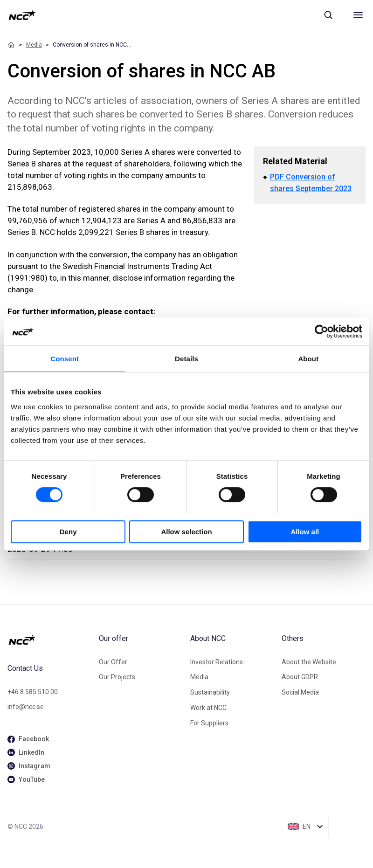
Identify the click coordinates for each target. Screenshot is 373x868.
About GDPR (300, 677)
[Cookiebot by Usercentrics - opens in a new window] (321, 331)
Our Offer (113, 662)
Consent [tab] (65, 359)
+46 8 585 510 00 (33, 692)
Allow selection (186, 532)
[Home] (11, 45)
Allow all (305, 532)
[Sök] (328, 15)
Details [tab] (186, 359)
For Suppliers (209, 723)
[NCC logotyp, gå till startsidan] (22, 15)
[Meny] (358, 15)
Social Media (300, 692)
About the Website (309, 662)
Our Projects (117, 677)
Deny (68, 532)
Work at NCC (208, 708)
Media (34, 45)
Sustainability (210, 692)
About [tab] (308, 359)
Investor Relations (217, 662)
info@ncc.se (26, 707)
